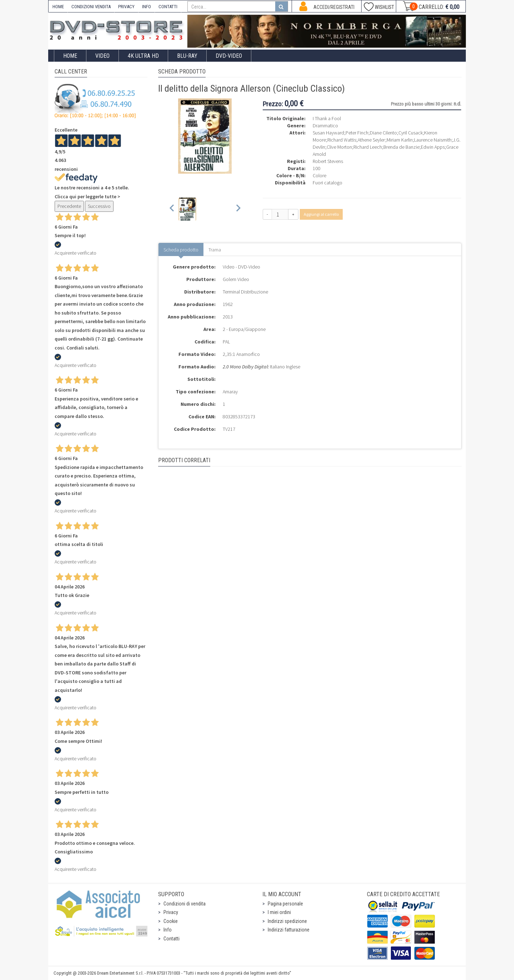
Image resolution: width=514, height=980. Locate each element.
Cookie (171, 921)
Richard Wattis (342, 140)
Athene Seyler (371, 140)
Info (168, 930)
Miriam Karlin (400, 140)
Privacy (171, 912)
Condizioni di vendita (185, 904)
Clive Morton (339, 147)
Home (70, 56)
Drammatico (325, 126)
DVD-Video (229, 56)
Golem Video (236, 279)
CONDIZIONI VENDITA (91, 7)
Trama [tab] (215, 250)
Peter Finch (357, 133)
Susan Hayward (328, 133)
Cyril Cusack (410, 133)
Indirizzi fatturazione (289, 930)
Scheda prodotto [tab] (181, 250)
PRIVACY (126, 7)
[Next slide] (238, 209)
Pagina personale (285, 904)
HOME (58, 7)
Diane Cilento (383, 133)
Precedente (69, 206)
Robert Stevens (328, 161)
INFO (147, 7)
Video (102, 56)
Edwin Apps (433, 147)
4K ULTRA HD (143, 56)
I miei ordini (279, 912)
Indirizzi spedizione (287, 921)
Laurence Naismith (433, 140)
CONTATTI (168, 7)
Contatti (172, 939)
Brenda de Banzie (401, 147)
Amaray (230, 392)
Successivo (99, 206)
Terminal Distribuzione (245, 292)
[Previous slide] (172, 209)
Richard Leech (368, 147)
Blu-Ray (187, 56)
